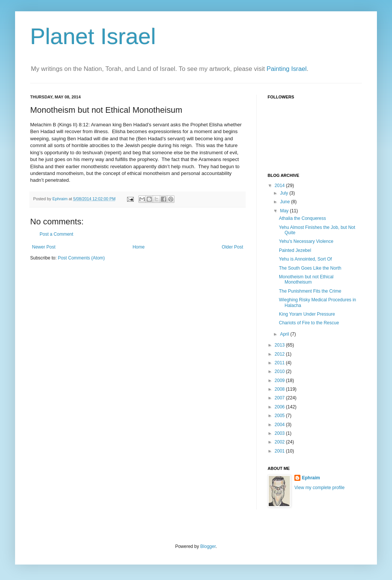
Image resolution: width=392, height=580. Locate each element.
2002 (280, 442)
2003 (280, 433)
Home (139, 247)
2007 (280, 398)
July (285, 193)
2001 (280, 451)
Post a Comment (56, 234)
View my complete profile (319, 488)
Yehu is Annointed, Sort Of (305, 259)
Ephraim (311, 478)
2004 (280, 425)
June (286, 202)
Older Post (232, 247)
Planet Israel (93, 36)
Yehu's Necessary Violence (306, 241)
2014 (280, 186)
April (285, 334)
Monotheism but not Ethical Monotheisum (306, 279)
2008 (280, 389)
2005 (280, 416)
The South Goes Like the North (310, 268)
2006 (280, 407)
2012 (280, 354)
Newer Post (44, 247)
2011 (280, 363)
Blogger (208, 546)
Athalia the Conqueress (302, 218)
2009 (280, 381)
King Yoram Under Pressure (307, 314)
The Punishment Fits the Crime (310, 291)
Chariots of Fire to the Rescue (309, 323)
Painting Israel (286, 69)
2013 (280, 345)
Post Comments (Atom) (81, 258)
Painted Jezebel (295, 250)
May (285, 211)
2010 (280, 371)
